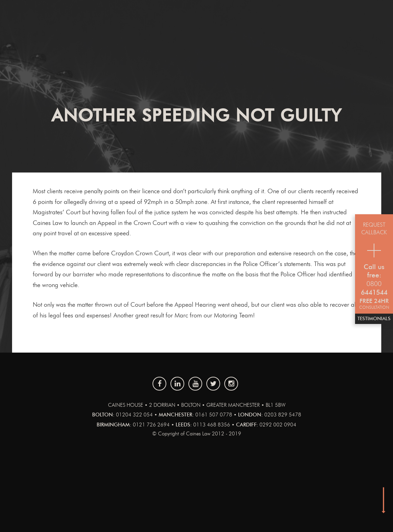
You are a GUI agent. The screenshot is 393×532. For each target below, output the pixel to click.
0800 (374, 284)
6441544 (374, 293)
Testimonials (374, 319)
